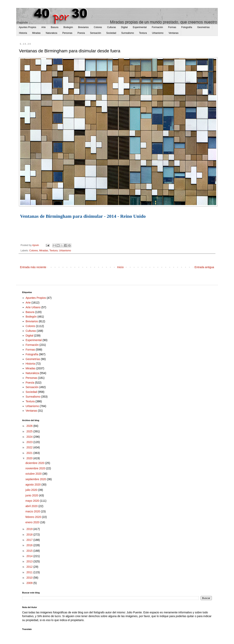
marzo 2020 (33, 511)
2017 (30, 540)
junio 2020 (32, 495)
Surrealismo (128, 33)
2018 (30, 535)
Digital (124, 27)
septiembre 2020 (36, 479)
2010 (30, 578)
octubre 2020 (34, 474)
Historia (23, 33)
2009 (30, 583)
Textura (143, 33)
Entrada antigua (204, 267)
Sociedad (111, 33)
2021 (30, 453)
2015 (30, 551)
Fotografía (187, 27)
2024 (30, 437)
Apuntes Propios (27, 27)
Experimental (140, 27)
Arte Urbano (33, 307)
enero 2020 (33, 522)
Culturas (112, 27)
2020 (30, 458)
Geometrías (203, 27)
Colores (98, 27)
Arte (43, 27)
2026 (30, 426)
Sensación (95, 33)
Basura (55, 27)
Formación (157, 27)
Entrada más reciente (33, 267)
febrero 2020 (34, 517)
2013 (30, 561)
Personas (67, 33)
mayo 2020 (33, 501)
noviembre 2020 (36, 468)
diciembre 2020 (35, 463)
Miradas (36, 33)
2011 (30, 572)
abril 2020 (32, 506)
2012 (30, 567)
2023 (30, 442)
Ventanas (174, 33)
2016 (30, 545)
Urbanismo (158, 33)
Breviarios (83, 27)
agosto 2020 (33, 485)
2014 (30, 556)
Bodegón (68, 27)
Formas (172, 27)
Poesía (81, 33)
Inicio (120, 267)
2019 (30, 529)
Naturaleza (51, 33)
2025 (30, 431)
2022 (30, 447)
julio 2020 (32, 490)
